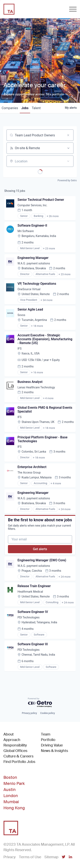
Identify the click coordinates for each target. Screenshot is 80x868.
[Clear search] (68, 135)
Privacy (10, 857)
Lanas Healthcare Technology (36, 387)
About (9, 734)
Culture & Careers (18, 756)
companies (10, 108)
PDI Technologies (28, 617)
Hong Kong (14, 808)
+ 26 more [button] (53, 216)
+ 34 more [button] (46, 300)
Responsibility (15, 745)
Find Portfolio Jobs (19, 762)
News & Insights (54, 751)
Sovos (21, 315)
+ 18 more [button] (37, 326)
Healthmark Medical (30, 592)
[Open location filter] (68, 161)
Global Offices (15, 751)
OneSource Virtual (29, 289)
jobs (25, 108)
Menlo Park (14, 783)
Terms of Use (30, 857)
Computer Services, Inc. (32, 205)
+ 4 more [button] (48, 398)
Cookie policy (48, 713)
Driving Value (52, 745)
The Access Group (29, 473)
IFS (20, 349)
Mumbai (11, 802)
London (11, 796)
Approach (12, 740)
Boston (10, 777)
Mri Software (26, 231)
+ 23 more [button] (49, 248)
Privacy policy (29, 713)
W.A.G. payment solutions (34, 263)
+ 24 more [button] (65, 509)
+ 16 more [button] (37, 372)
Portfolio (48, 740)
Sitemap (51, 857)
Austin (10, 790)
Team (46, 734)
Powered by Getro (67, 180)
